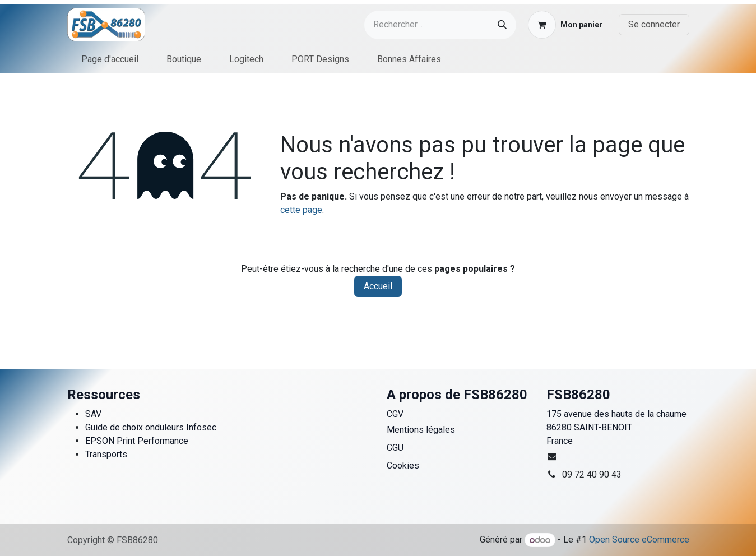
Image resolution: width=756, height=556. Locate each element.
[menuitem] (110, 59)
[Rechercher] (502, 25)
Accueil (378, 286)
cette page (301, 210)
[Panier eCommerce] (565, 25)
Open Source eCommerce (639, 540)
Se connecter (654, 24)
